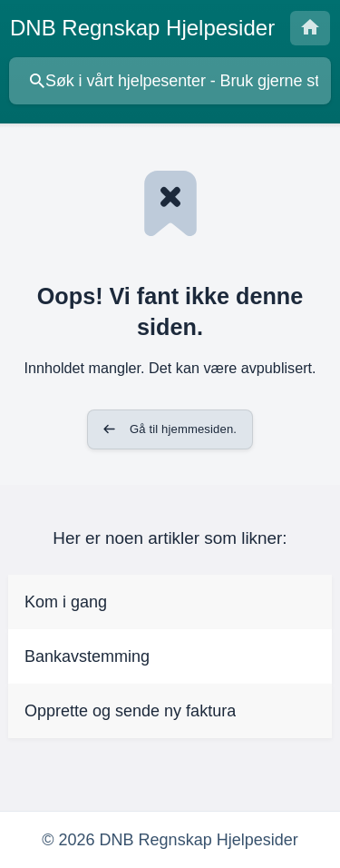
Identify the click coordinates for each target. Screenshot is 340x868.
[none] (142, 28)
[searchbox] (170, 81)
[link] (170, 602)
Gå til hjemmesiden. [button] (183, 429)
